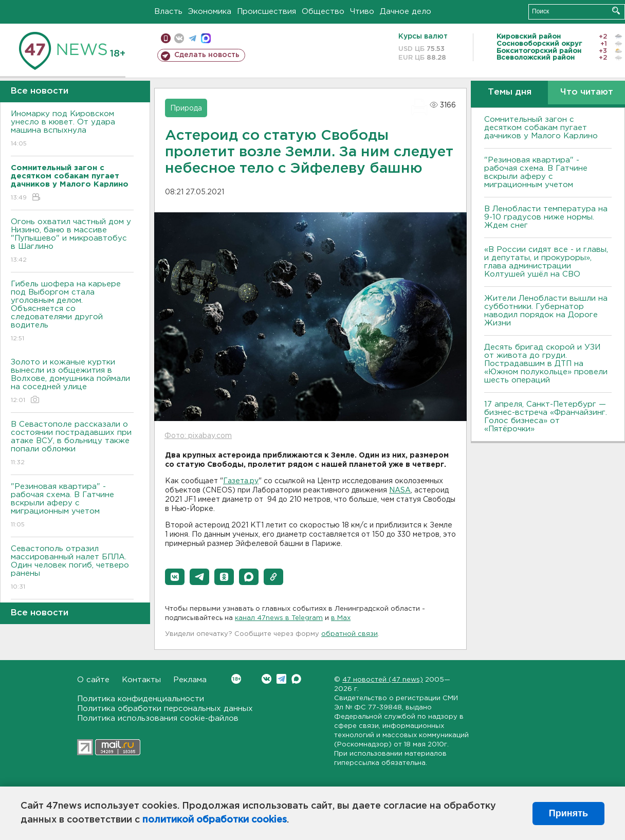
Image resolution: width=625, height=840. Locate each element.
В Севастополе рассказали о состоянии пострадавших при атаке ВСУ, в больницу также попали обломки (72, 444)
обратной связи (350, 634)
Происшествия (266, 12)
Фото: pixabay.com (198, 436)
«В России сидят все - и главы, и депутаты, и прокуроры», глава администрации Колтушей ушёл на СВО (546, 262)
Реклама (190, 680)
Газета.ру (241, 481)
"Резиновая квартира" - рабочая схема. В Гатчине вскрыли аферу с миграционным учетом (72, 506)
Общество (323, 12)
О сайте (93, 680)
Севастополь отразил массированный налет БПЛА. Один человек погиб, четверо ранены (72, 568)
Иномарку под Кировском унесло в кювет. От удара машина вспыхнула (72, 129)
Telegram (281, 679)
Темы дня (510, 92)
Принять (568, 813)
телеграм (192, 38)
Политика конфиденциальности (141, 699)
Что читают (587, 92)
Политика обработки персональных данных (165, 709)
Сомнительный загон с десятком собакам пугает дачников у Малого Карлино (541, 128)
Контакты (141, 680)
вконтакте (179, 38)
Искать (616, 11)
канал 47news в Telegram (279, 618)
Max (296, 679)
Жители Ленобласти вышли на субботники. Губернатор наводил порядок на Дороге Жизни (546, 311)
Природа (186, 108)
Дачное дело (406, 12)
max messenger (206, 38)
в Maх (341, 618)
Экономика (210, 12)
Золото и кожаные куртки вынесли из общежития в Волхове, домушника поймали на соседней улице (72, 382)
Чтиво (362, 12)
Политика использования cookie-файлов (158, 718)
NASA (400, 490)
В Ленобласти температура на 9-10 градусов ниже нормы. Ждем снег (546, 217)
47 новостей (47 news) (383, 680)
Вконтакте (236, 679)
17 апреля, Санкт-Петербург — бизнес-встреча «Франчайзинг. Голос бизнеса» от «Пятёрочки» (546, 417)
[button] (175, 577)
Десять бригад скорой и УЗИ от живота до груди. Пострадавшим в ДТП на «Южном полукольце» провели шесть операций (546, 364)
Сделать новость (207, 55)
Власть (168, 12)
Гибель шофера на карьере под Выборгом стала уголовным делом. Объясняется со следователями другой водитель (72, 312)
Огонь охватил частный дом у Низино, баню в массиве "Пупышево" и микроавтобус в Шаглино (72, 241)
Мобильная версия (166, 38)
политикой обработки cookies (215, 820)
